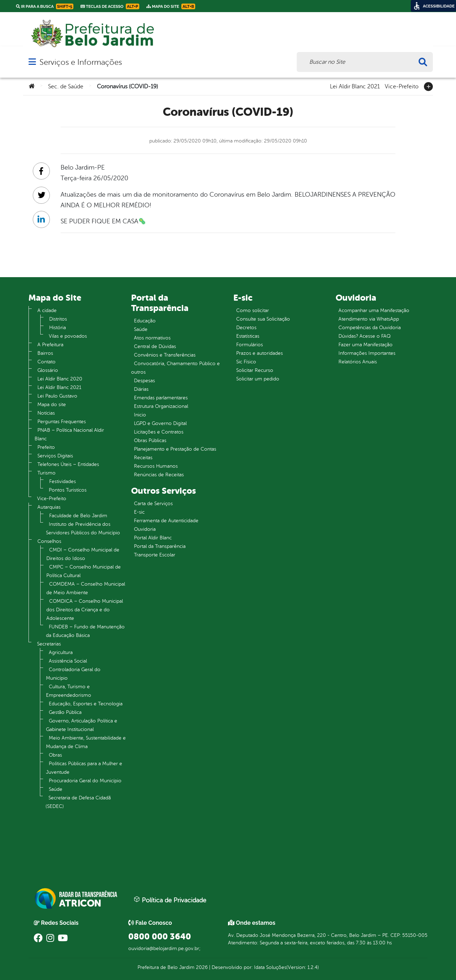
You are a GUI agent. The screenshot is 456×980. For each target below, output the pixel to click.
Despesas (144, 381)
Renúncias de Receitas (159, 475)
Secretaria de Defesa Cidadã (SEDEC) (78, 802)
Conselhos (49, 541)
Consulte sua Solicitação (263, 319)
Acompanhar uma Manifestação (374, 310)
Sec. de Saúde (66, 87)
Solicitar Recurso (255, 370)
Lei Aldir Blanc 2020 (60, 379)
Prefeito (46, 447)
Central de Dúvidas (155, 346)
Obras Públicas (150, 440)
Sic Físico (246, 362)
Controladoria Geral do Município (73, 674)
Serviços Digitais (55, 456)
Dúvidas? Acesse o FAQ (364, 336)
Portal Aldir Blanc (153, 538)
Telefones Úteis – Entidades (68, 464)
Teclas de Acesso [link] (110, 6)
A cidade (47, 310)
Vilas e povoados (68, 336)
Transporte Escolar (155, 555)
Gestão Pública (65, 712)
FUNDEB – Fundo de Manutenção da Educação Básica (85, 631)
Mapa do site (52, 405)
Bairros (45, 353)
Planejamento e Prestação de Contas (175, 449)
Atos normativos (152, 338)
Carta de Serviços (153, 504)
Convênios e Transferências (165, 355)
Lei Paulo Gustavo (57, 396)
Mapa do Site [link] (171, 6)
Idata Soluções (270, 967)
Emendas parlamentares (161, 398)
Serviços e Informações (81, 62)
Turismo (46, 473)
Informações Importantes (367, 353)
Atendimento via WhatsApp (369, 319)
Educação (145, 321)
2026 (201, 967)
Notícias (46, 413)
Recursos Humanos (156, 466)
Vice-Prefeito (402, 86)
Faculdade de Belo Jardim (78, 516)
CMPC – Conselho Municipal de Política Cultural (84, 571)
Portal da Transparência (160, 546)
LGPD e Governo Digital (160, 423)
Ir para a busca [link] (45, 6)
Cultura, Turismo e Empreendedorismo (69, 691)
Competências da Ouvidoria (370, 328)
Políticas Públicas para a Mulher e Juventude (84, 768)
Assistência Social (68, 661)
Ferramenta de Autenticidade (166, 521)
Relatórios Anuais (358, 362)
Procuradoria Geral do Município (85, 781)
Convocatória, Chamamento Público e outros (175, 368)
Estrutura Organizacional (161, 406)
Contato (46, 362)
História (58, 328)
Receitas (143, 458)
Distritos (58, 319)
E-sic (139, 512)
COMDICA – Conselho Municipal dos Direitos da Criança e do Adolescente (85, 610)
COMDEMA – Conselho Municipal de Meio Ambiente (86, 588)
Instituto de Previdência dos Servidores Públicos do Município (83, 528)
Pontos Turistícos (68, 490)
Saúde (56, 789)
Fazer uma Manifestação (366, 345)
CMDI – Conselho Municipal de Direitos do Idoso (83, 554)
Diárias (141, 389)
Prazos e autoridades (260, 353)
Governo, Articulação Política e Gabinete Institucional (82, 725)
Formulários (250, 345)
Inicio (140, 415)
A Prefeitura (50, 345)
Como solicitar (253, 310)
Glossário (48, 370)
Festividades (63, 481)
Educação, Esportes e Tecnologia (86, 704)
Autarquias (49, 507)
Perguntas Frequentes (62, 422)
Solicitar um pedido (258, 379)
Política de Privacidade (170, 900)
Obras (55, 755)
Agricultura (61, 652)
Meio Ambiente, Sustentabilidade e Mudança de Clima (86, 742)
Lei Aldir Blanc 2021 (355, 86)
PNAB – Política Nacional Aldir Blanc (69, 434)
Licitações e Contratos (159, 432)
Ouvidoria (145, 529)
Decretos (246, 328)
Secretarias (49, 644)
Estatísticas (248, 336)
